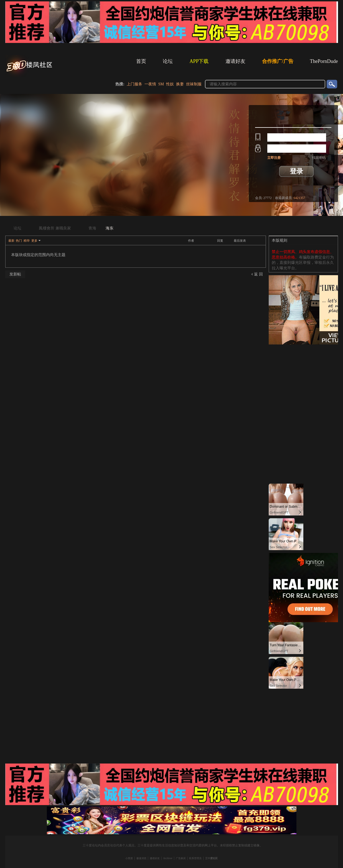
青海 (92, 228)
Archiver (168, 858)
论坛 (168, 61)
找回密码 (319, 158)
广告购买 (181, 858)
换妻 (180, 84)
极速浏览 (141, 858)
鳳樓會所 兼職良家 (55, 228)
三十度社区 (211, 858)
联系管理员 (195, 858)
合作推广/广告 (278, 61)
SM (161, 84)
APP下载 (199, 61)
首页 (141, 61)
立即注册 (274, 158)
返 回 (258, 274)
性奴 (170, 84)
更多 (34, 241)
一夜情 (150, 84)
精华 (27, 241)
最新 (11, 241)
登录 (296, 171)
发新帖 (15, 274)
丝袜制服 (194, 84)
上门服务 (134, 84)
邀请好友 (235, 61)
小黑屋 (129, 858)
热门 (19, 241)
